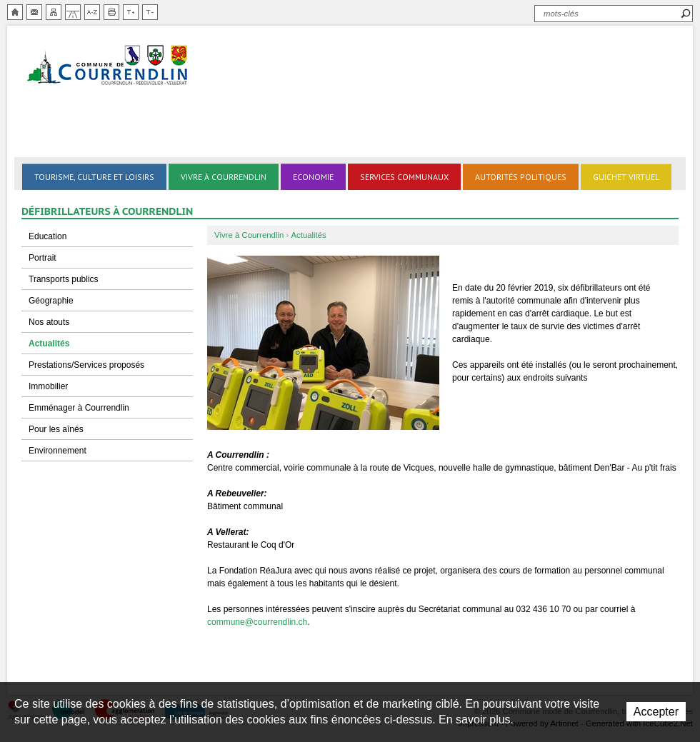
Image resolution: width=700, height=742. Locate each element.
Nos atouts (49, 322)
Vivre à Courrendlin (224, 177)
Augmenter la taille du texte (131, 12)
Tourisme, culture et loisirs (94, 177)
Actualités (49, 344)
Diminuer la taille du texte (150, 12)
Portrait (42, 258)
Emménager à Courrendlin (79, 408)
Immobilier (48, 386)
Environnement (57, 451)
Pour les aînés (56, 429)
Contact (34, 12)
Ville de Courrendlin (109, 66)
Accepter (656, 712)
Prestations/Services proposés (86, 365)
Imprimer (111, 12)
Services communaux (404, 177)
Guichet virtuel (626, 177)
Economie (313, 177)
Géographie (51, 301)
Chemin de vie (73, 12)
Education (47, 236)
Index (92, 12)
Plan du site (54, 12)
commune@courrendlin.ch (257, 622)
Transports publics (64, 279)
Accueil (15, 12)
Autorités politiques (521, 177)
